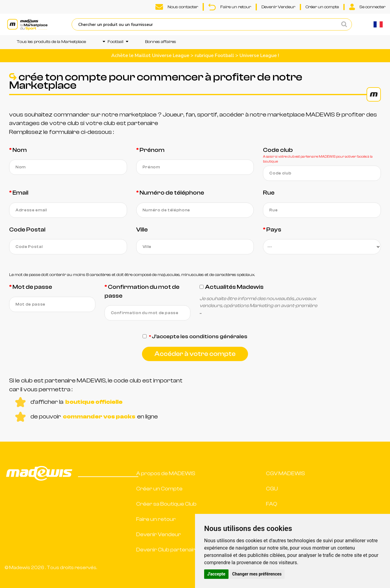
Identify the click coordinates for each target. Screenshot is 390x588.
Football (115, 42)
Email (20, 193)
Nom (20, 150)
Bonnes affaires (161, 42)
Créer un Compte (159, 489)
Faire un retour (230, 7)
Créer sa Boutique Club (166, 504)
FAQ (272, 504)
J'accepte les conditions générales (200, 337)
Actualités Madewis (234, 287)
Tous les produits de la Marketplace (51, 42)
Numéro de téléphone (172, 193)
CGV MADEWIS (285, 473)
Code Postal (27, 229)
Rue (269, 193)
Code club (278, 150)
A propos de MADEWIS (166, 473)
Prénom (152, 150)
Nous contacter (177, 7)
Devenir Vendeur (278, 7)
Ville (142, 229)
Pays (274, 229)
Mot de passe (32, 287)
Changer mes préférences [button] (257, 574)
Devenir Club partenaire (167, 550)
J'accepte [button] (216, 574)
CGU (272, 489)
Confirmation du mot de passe (142, 291)
